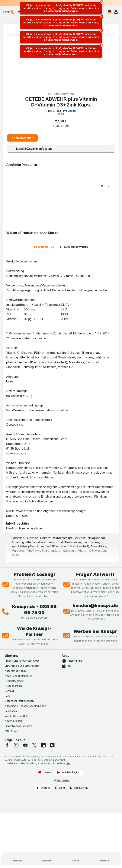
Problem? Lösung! (34, 574)
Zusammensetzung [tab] (74, 247)
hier (68, 763)
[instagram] (16, 745)
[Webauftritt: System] (42, 788)
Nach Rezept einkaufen (19, 676)
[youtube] (25, 745)
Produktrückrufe (14, 681)
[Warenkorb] (104, 858)
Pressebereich (13, 686)
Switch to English (68, 772)
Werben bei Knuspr (95, 631)
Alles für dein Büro (16, 671)
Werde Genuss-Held (17, 716)
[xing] (52, 745)
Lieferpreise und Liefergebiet (22, 666)
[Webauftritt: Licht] (59, 788)
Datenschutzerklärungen (19, 701)
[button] (116, 12)
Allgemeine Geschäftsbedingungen (26, 706)
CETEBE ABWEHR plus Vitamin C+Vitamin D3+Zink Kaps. (61, 102)
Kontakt (9, 691)
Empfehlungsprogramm (18, 726)
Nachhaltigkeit (13, 721)
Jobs (8, 696)
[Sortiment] (47, 858)
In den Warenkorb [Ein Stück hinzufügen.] (22, 138)
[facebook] (7, 745)
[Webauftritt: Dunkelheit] (78, 788)
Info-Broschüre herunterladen (25, 528)
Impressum (11, 711)
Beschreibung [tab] (44, 247)
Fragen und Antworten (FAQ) (22, 661)
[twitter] (34, 745)
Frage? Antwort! (95, 574)
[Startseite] (18, 858)
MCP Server (12, 731)
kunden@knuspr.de (95, 605)
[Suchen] (75, 858)
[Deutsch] (109, 12)
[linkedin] (43, 745)
